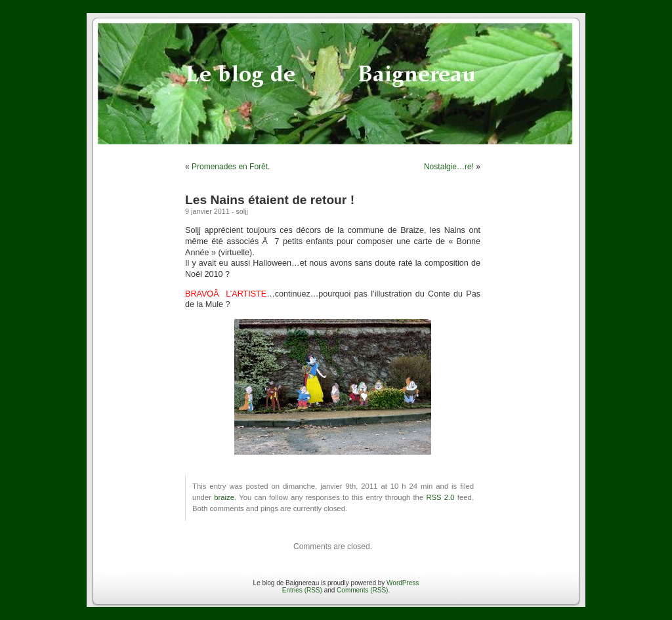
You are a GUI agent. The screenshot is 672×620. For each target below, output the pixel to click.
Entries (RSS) (302, 590)
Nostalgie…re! (449, 167)
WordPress (403, 583)
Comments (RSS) (362, 590)
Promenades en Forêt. (231, 167)
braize (224, 497)
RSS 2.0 (440, 497)
